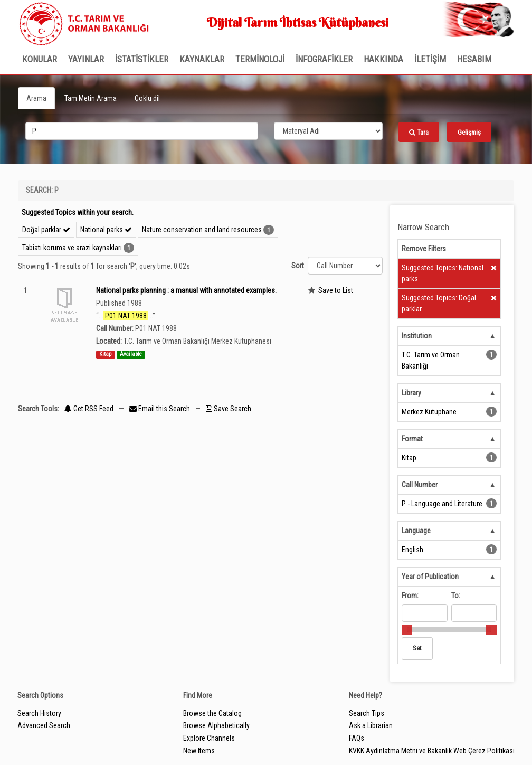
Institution (417, 336)
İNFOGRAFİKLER (324, 59)
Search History (39, 713)
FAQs (357, 738)
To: (456, 596)
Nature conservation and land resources (202, 230)
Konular (40, 59)
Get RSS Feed (89, 409)
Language (416, 531)
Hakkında (383, 59)
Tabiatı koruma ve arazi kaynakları (72, 248)
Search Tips (367, 713)
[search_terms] (142, 131)
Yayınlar (86, 59)
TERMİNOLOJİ (260, 59)
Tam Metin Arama (91, 98)
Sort (298, 266)
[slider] (407, 630)
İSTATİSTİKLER (142, 59)
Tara (419, 132)
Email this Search (160, 409)
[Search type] (328, 131)
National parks (106, 230)
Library (411, 393)
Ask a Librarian (371, 725)
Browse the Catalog (212, 713)
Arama (36, 98)
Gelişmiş (469, 132)
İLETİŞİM (430, 59)
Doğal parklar (46, 230)
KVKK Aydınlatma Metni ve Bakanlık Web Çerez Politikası (432, 751)
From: (410, 596)
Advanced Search (44, 725)
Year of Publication (430, 577)
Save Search (229, 409)
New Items (199, 751)
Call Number (420, 485)
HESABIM (474, 59)
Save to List (336, 290)
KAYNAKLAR (202, 59)
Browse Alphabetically (216, 725)
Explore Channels (209, 738)
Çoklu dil (147, 98)
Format (412, 439)
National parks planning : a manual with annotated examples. (186, 290)
